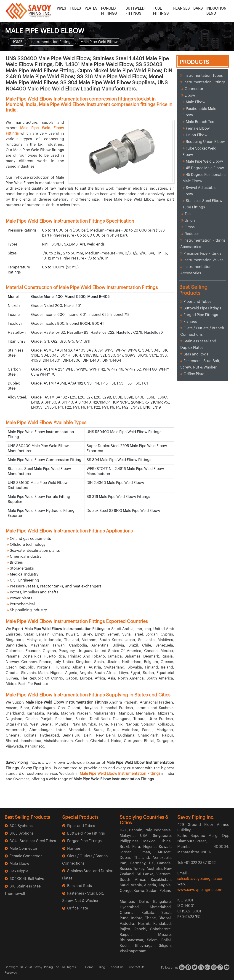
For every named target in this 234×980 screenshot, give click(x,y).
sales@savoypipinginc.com (201, 879)
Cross (190, 227)
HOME (17, 42)
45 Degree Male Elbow (205, 168)
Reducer (192, 234)
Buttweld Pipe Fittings (202, 308)
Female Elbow (198, 128)
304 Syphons (21, 826)
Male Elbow (196, 102)
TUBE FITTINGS (161, 11)
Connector (194, 89)
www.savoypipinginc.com (200, 890)
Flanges (190, 322)
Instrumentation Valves (203, 260)
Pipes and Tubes (197, 302)
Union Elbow (197, 135)
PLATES (91, 8)
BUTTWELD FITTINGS (135, 11)
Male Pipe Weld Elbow (99, 42)
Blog (102, 967)
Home (89, 967)
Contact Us (137, 967)
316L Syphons (22, 833)
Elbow (190, 96)
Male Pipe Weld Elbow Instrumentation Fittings (120, 774)
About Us (117, 967)
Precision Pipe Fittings (203, 254)
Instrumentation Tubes (203, 76)
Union (190, 221)
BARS (198, 8)
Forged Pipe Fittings (201, 315)
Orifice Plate (194, 374)
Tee (188, 214)
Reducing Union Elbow (205, 142)
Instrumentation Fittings (51, 42)
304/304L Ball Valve (27, 879)
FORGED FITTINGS (109, 11)
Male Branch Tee (200, 122)
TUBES (75, 8)
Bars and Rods (196, 354)
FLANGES (181, 8)
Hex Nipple (19, 871)
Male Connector (24, 849)
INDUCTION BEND (216, 11)
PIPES (61, 8)
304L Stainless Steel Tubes (33, 841)
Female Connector (26, 856)
